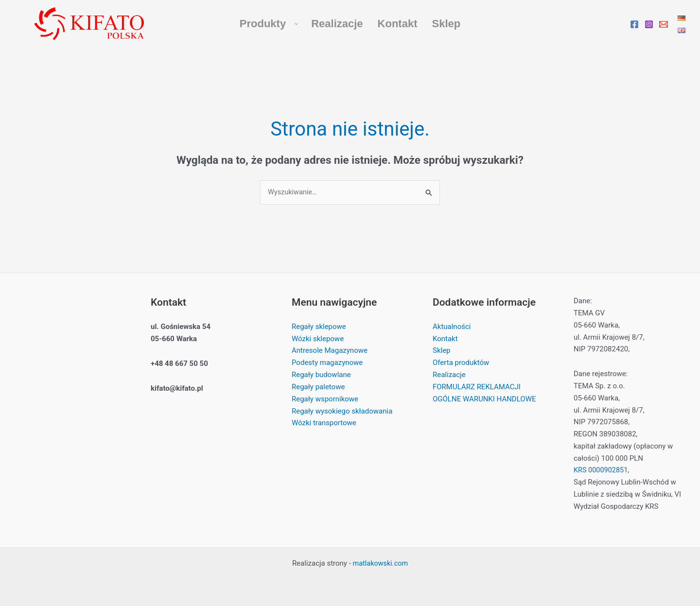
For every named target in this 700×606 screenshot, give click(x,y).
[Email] (664, 24)
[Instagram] (649, 24)
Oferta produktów (461, 363)
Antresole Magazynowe (330, 351)
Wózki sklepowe (318, 339)
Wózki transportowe (324, 423)
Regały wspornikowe (325, 399)
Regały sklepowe (319, 327)
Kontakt (445, 339)
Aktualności (452, 327)
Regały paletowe (318, 387)
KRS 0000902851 (602, 470)
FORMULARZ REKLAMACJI (477, 387)
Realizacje (449, 375)
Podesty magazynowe (327, 363)
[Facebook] (634, 24)
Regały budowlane (321, 375)
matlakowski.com (380, 563)
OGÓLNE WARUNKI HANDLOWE (484, 399)
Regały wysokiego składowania (342, 411)
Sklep (442, 351)
